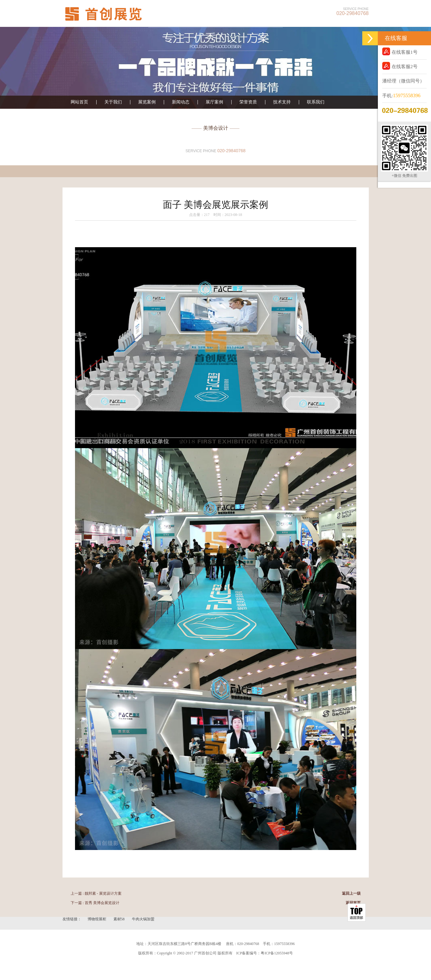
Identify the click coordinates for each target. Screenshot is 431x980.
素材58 (120, 919)
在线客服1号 (400, 51)
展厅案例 (214, 102)
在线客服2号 (400, 66)
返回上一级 (351, 893)
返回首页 (353, 903)
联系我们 (316, 102)
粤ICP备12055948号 (277, 953)
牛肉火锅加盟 (143, 919)
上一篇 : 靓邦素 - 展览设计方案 (96, 893)
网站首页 (79, 102)
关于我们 (113, 102)
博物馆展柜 (97, 919)
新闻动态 (181, 102)
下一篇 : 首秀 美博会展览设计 (95, 903)
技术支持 (282, 102)
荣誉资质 (248, 102)
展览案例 (147, 102)
